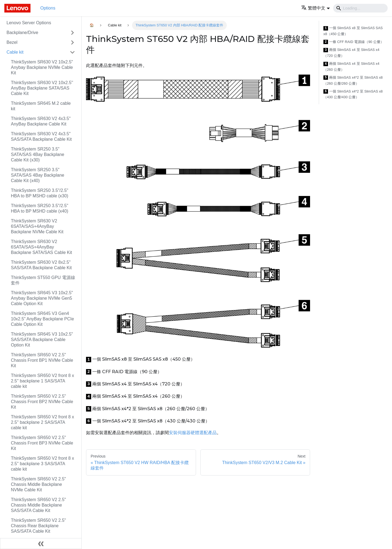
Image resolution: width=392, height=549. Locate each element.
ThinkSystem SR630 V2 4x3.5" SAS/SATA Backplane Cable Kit (41, 137)
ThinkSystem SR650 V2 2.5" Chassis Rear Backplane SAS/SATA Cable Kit (38, 526)
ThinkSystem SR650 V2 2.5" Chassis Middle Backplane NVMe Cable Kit (38, 484)
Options (48, 8)
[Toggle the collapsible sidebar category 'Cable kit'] (72, 52)
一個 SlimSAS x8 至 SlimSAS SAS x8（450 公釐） (353, 31)
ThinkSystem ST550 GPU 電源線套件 (43, 280)
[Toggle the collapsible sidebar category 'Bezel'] (72, 42)
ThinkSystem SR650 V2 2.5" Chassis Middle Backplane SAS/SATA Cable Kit (38, 505)
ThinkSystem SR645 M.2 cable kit (41, 106)
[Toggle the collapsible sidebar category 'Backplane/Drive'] (72, 33)
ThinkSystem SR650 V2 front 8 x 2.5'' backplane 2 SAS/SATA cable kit (42, 422)
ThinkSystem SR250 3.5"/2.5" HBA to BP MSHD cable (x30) (40, 193)
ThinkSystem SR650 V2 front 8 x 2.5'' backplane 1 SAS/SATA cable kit (42, 381)
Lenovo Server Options (29, 23)
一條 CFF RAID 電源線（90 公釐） (354, 42)
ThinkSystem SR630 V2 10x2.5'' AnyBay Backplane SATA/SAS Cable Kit (42, 88)
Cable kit (15, 52)
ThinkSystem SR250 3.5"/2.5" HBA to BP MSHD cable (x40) (40, 208)
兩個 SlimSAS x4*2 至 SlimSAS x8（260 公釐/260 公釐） (353, 80)
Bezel (12, 42)
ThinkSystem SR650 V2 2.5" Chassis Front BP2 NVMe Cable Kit (42, 402)
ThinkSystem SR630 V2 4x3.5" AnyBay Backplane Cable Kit (41, 121)
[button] (316, 8)
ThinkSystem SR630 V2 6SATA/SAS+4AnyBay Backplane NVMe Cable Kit (37, 226)
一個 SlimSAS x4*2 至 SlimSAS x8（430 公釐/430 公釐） (353, 94)
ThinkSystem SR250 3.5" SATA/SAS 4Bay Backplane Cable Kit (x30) (38, 154)
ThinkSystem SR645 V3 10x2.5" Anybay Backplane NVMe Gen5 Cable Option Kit (42, 298)
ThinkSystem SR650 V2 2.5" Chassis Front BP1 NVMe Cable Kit (42, 360)
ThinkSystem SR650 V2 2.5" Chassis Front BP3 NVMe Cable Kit (42, 443)
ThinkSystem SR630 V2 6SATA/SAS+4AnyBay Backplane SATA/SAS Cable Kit (41, 247)
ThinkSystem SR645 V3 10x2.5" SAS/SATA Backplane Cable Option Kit (42, 340)
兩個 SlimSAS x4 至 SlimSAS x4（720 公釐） (351, 53)
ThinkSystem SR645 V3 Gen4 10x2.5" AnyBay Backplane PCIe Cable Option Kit (42, 319)
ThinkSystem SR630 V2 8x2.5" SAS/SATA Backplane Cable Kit (41, 265)
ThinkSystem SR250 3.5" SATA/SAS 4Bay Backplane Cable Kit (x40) (38, 175)
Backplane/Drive (22, 33)
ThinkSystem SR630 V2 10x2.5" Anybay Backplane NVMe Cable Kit (42, 67)
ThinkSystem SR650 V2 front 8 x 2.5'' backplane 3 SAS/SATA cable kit (42, 464)
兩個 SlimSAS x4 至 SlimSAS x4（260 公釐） (351, 67)
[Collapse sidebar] (41, 544)
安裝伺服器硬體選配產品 (193, 433)
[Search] (360, 8)
